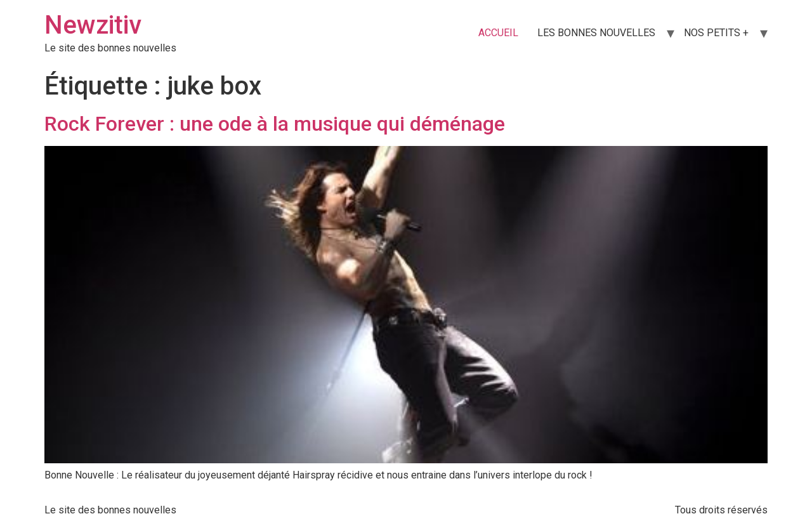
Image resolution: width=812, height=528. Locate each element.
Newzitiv (93, 25)
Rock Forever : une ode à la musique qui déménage (275, 124)
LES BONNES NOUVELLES (596, 33)
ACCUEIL (498, 33)
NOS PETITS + (716, 33)
